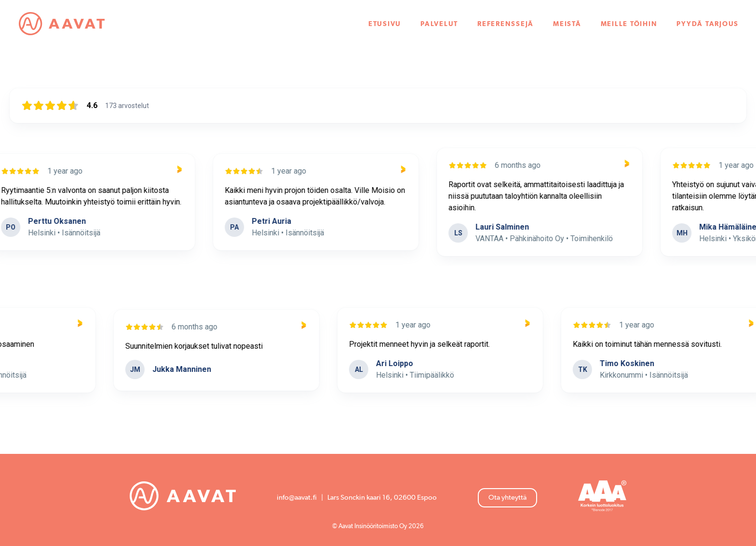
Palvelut (439, 24)
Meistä (567, 24)
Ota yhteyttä (507, 498)
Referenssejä (506, 24)
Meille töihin (629, 24)
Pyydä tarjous (708, 24)
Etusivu (385, 24)
